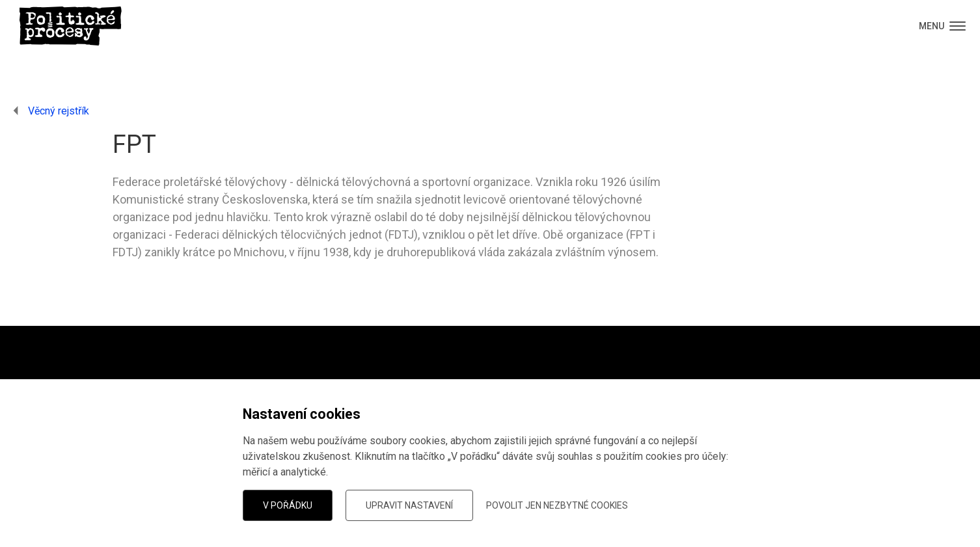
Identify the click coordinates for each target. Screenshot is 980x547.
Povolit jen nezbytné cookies (557, 505)
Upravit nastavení (409, 505)
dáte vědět (219, 474)
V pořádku (288, 505)
